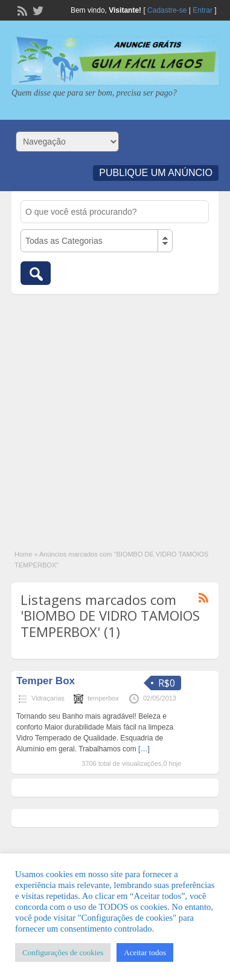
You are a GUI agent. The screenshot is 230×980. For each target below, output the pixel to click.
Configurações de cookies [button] (63, 952)
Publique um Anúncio (156, 173)
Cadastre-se (167, 10)
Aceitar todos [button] (145, 952)
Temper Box (46, 681)
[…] (144, 749)
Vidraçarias (48, 698)
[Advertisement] (115, 415)
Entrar (203, 10)
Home (23, 554)
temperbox (103, 698)
